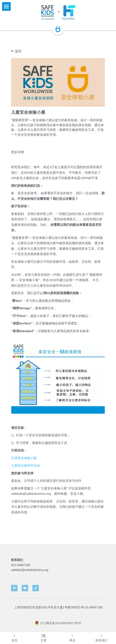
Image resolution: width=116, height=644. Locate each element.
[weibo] (14, 588)
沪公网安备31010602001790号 (58, 623)
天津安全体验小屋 (24, 458)
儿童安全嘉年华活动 (25, 465)
